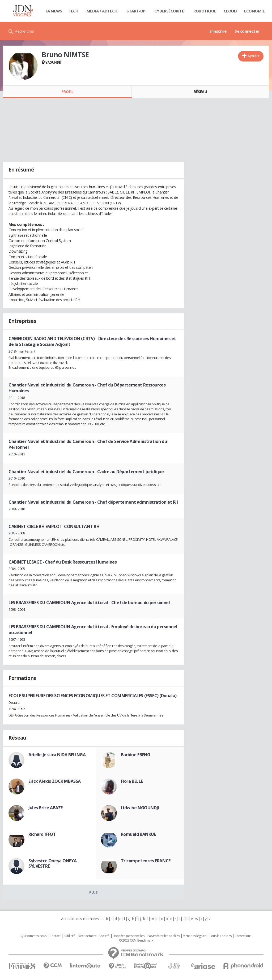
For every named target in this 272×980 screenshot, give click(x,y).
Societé (104, 936)
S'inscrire (218, 31)
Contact (55, 936)
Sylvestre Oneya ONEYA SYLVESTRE (52, 863)
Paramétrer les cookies (164, 936)
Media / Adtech (102, 11)
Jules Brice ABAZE (46, 808)
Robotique (205, 11)
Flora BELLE (132, 781)
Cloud (230, 11)
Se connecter (247, 31)
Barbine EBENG (136, 755)
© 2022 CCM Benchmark (136, 941)
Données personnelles (129, 936)
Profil (67, 92)
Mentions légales (194, 936)
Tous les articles (220, 936)
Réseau (200, 92)
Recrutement (87, 936)
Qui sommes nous (34, 936)
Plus (93, 892)
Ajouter (254, 56)
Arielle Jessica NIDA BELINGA (57, 755)
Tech (73, 11)
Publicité (69, 936)
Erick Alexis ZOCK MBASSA (55, 781)
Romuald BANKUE (139, 834)
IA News (54, 11)
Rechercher (25, 31)
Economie (254, 11)
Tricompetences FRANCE (146, 861)
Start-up (136, 11)
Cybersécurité (169, 11)
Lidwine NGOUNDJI (140, 808)
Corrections (243, 936)
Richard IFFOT (42, 834)
